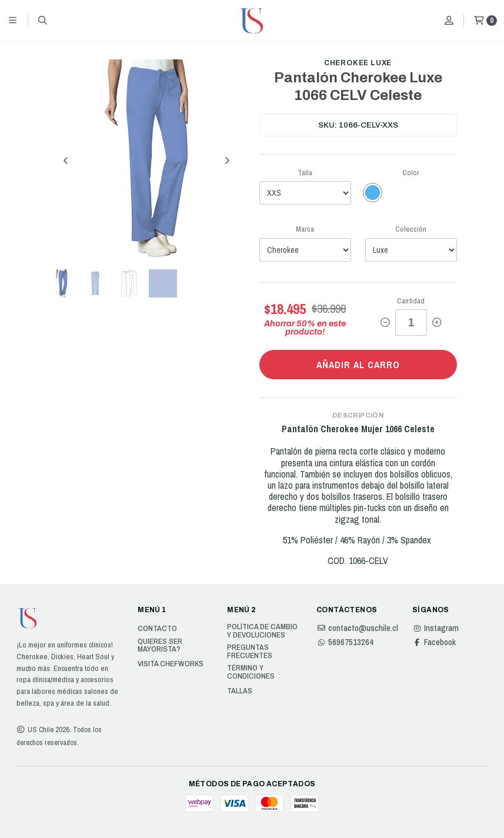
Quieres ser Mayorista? (160, 645)
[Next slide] (227, 161)
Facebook (434, 642)
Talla (305, 173)
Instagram (435, 628)
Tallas (240, 691)
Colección (411, 229)
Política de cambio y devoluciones (262, 631)
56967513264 (345, 642)
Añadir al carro (358, 365)
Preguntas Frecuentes (250, 651)
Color (411, 173)
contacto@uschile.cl (357, 628)
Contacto (157, 629)
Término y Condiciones (251, 672)
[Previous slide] (66, 161)
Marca (305, 229)
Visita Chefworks (171, 664)
